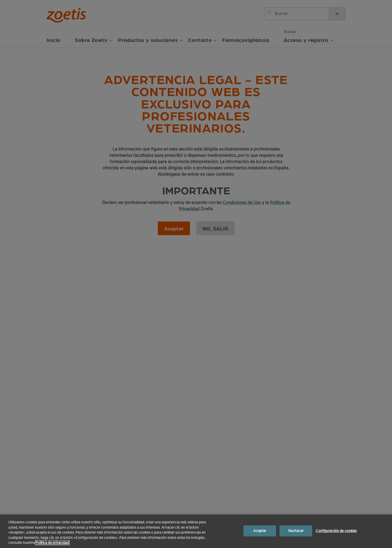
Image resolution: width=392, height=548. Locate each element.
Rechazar (296, 531)
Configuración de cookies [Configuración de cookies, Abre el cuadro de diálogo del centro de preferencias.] (336, 531)
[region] (196, 531)
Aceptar (260, 531)
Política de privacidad (52, 543)
